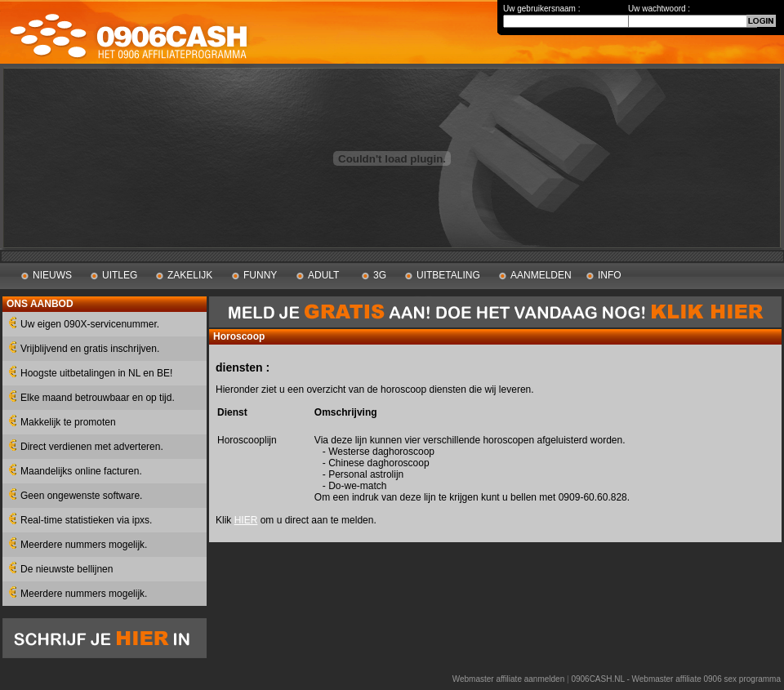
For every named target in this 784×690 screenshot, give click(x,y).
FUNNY (260, 275)
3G (380, 275)
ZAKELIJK (190, 275)
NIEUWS (52, 275)
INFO (610, 275)
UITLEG (120, 275)
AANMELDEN (541, 275)
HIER (246, 520)
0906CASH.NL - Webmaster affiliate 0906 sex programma (676, 679)
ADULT (323, 275)
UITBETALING (448, 275)
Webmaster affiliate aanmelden (509, 679)
